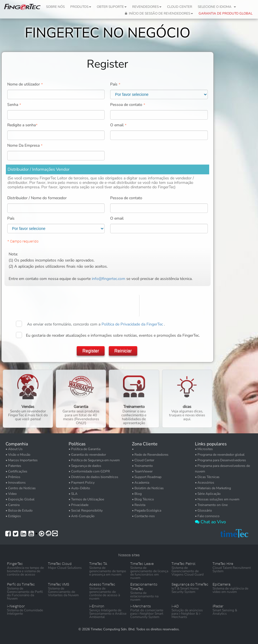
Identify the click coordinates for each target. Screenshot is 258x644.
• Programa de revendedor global (220, 455)
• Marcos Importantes (22, 460)
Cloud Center (180, 7)
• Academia (141, 483)
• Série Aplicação (208, 494)
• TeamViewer (142, 471)
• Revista (139, 505)
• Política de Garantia (85, 449)
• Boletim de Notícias (148, 488)
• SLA (73, 494)
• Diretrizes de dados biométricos (93, 477)
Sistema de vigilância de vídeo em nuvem (230, 590)
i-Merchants (141, 606)
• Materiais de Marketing (213, 488)
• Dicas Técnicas (207, 477)
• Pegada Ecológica (147, 510)
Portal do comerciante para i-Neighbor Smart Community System (147, 614)
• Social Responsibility (86, 510)
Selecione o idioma (217, 7)
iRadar (218, 606)
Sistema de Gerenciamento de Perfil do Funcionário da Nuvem (25, 593)
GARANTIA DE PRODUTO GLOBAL (226, 13)
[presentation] (118, 306)
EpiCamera (221, 584)
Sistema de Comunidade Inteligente (25, 612)
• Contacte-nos (143, 516)
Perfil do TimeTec (21, 584)
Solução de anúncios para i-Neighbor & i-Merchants (187, 614)
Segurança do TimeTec (190, 584)
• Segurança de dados (85, 466)
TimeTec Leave (142, 564)
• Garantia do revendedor (87, 455)
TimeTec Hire (223, 564)
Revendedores (147, 7)
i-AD (175, 606)
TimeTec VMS (59, 584)
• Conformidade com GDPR (89, 471)
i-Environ (97, 606)
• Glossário (203, 510)
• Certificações (16, 471)
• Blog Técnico (143, 499)
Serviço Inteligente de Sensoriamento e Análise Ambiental (108, 614)
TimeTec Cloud (60, 564)
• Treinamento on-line (211, 505)
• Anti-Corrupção (82, 516)
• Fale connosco (207, 516)
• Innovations (16, 483)
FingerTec (15, 564)
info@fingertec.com (108, 279)
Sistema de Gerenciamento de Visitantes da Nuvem (63, 592)
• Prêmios (13, 477)
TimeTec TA (98, 564)
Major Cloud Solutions (65, 568)
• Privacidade (79, 505)
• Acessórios (205, 483)
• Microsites (204, 449)
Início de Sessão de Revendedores (159, 13)
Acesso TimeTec (102, 584)
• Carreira (13, 505)
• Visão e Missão (18, 455)
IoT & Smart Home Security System (185, 590)
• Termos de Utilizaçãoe (86, 499)
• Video (11, 494)
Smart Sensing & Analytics (225, 612)
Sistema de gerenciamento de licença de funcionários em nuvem (149, 573)
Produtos (81, 7)
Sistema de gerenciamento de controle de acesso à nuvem (105, 593)
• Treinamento (142, 466)
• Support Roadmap (147, 477)
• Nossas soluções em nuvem (217, 499)
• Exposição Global (20, 499)
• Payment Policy (82, 483)
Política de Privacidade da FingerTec (133, 324)
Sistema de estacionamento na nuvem (144, 596)
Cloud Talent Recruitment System (232, 569)
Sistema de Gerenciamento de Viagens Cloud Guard (188, 571)
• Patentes (13, 466)
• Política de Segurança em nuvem (94, 460)
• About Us (14, 449)
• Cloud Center (143, 460)
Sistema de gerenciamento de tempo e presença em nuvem (108, 571)
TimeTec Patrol (184, 564)
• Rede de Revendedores (150, 455)
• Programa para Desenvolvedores (220, 460)
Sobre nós (55, 7)
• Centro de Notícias (21, 488)
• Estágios (13, 516)
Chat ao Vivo (210, 522)
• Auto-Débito (79, 488)
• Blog (137, 494)
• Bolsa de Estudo (19, 510)
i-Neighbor (16, 606)
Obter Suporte (112, 7)
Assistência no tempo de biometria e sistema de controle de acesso (25, 571)
